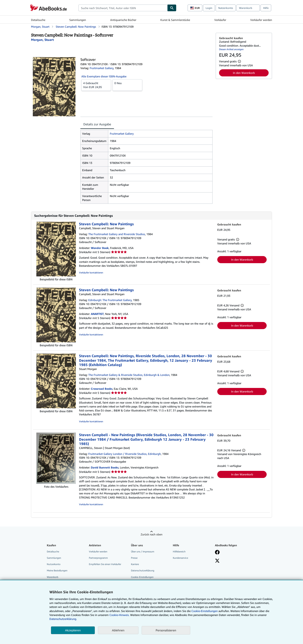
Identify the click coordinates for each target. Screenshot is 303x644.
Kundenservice (180, 558)
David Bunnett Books (105, 467)
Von (96, 85)
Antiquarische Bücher (123, 20)
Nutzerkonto (226, 8)
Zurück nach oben (151, 534)
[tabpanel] (146, 167)
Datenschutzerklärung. (63, 619)
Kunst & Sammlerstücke (175, 20)
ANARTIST (97, 314)
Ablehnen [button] (118, 630)
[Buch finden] (172, 8)
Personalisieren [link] (166, 630)
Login (209, 8)
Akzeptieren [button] (73, 630)
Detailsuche (38, 20)
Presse (134, 558)
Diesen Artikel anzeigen (231, 49)
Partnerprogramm (98, 558)
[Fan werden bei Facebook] (217, 553)
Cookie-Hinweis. (119, 615)
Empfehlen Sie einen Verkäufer (105, 564)
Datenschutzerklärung (143, 570)
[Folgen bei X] (217, 561)
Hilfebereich (179, 552)
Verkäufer (220, 20)
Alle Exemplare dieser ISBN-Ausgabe (104, 76)
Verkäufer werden (261, 20)
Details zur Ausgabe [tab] (97, 124)
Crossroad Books (102, 389)
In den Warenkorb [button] (244, 73)
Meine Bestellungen (57, 570)
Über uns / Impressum (143, 552)
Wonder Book (100, 248)
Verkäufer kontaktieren (91, 273)
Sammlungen (78, 20)
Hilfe (266, 8)
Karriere (135, 564)
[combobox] (123, 8)
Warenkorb (53, 577)
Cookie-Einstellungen (205, 611)
